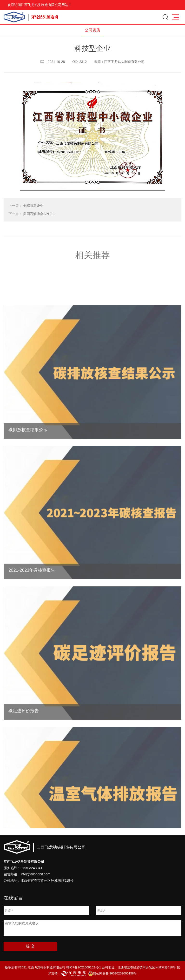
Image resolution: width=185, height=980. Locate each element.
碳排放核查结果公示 (28, 460)
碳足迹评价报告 (24, 741)
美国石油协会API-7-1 (32, 214)
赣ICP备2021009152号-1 (84, 967)
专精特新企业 (26, 206)
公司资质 (92, 30)
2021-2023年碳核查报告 (32, 600)
